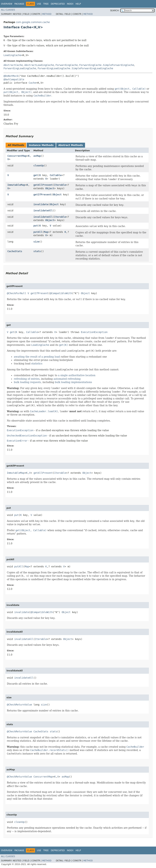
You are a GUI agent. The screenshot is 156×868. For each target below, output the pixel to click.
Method (47, 14)
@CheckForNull (17, 293)
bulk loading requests (27, 382)
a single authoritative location (77, 375)
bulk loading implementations (73, 382)
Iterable (60, 185)
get (36, 175)
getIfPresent (42, 195)
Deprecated (58, 4)
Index (70, 4)
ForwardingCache (67, 65)
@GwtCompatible (14, 79)
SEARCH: (115, 11)
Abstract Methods (71, 145)
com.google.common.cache (33, 22)
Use (39, 4)
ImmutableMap (16, 185)
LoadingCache (12, 55)
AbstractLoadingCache (39, 65)
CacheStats (15, 251)
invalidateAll (43, 210)
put (36, 226)
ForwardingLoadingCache (20, 68)
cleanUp (39, 166)
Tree (46, 4)
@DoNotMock (11, 76)
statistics (37, 364)
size (36, 242)
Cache (32, 83)
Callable (56, 175)
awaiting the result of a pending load (37, 357)
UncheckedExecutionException (27, 436)
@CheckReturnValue (19, 705)
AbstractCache (13, 65)
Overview (7, 4)
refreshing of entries (27, 379)
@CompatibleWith (61, 293)
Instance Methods (41, 145)
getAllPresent (43, 185)
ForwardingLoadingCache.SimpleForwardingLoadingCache (75, 68)
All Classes (8, 10)
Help (78, 4)
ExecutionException (94, 332)
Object (50, 188)
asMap (37, 156)
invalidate (41, 204)
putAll (38, 232)
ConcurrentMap (17, 156)
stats (37, 251)
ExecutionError (17, 441)
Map (46, 232)
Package (19, 4)
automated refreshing (67, 379)
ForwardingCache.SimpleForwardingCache (107, 65)
